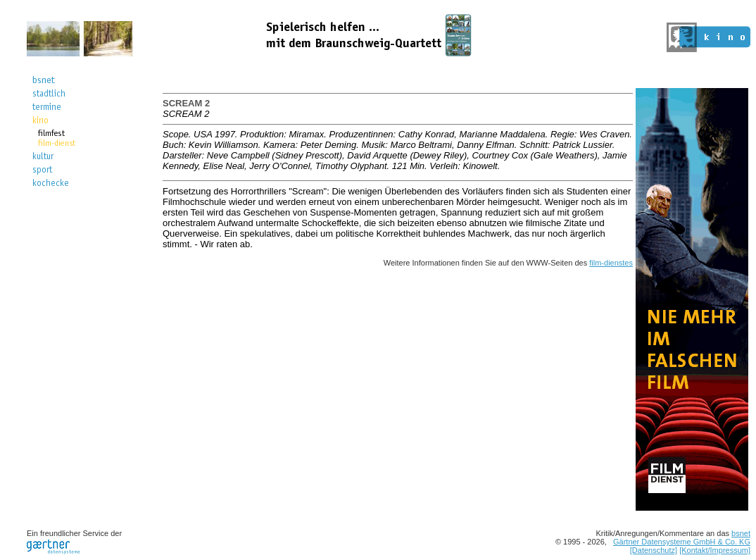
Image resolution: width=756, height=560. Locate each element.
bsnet (741, 533)
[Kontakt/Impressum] (715, 550)
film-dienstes (611, 263)
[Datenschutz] (654, 550)
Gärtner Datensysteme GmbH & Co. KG (682, 542)
